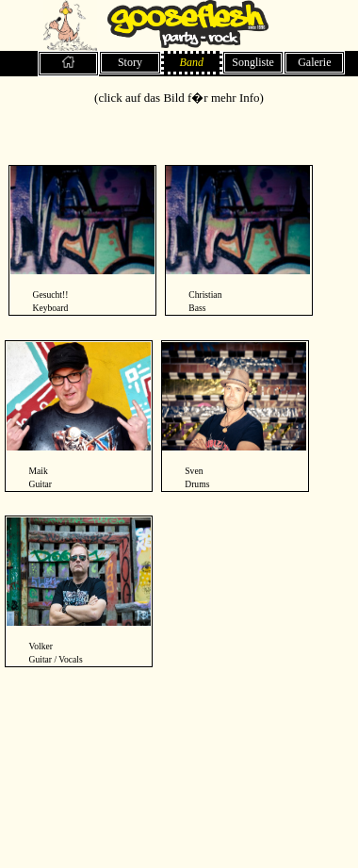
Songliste (253, 62)
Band (192, 62)
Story (130, 62)
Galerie (314, 62)
